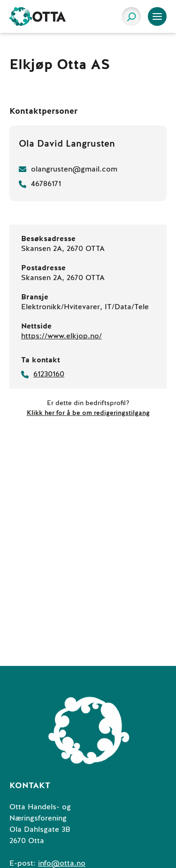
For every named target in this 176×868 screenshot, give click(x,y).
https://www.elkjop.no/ (61, 336)
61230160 (49, 374)
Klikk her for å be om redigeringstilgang (88, 413)
